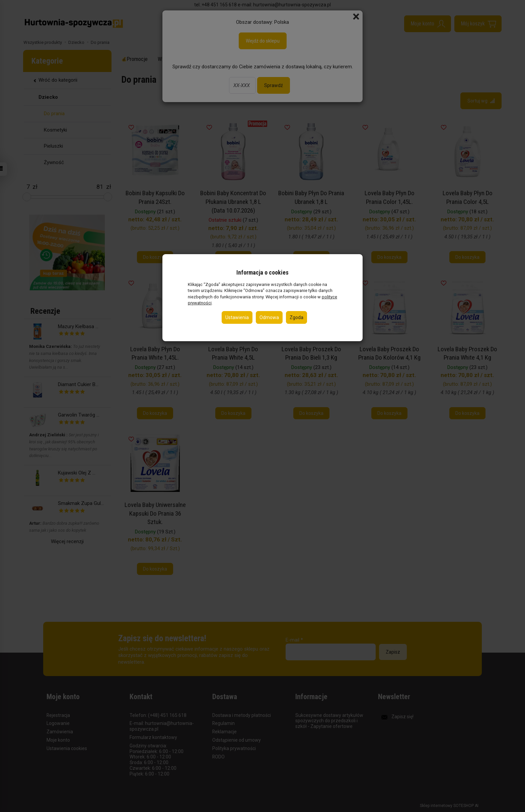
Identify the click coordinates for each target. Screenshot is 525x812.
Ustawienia (237, 317)
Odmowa (269, 317)
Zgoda (296, 317)
